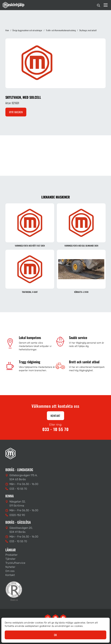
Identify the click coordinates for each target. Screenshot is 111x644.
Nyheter (10, 567)
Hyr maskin (16, 112)
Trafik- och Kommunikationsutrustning (61, 30)
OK (55, 635)
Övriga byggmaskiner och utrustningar (27, 30)
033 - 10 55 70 (56, 429)
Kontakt (55, 416)
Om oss (10, 571)
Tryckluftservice (15, 563)
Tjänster (10, 559)
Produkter (11, 555)
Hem (7, 30)
